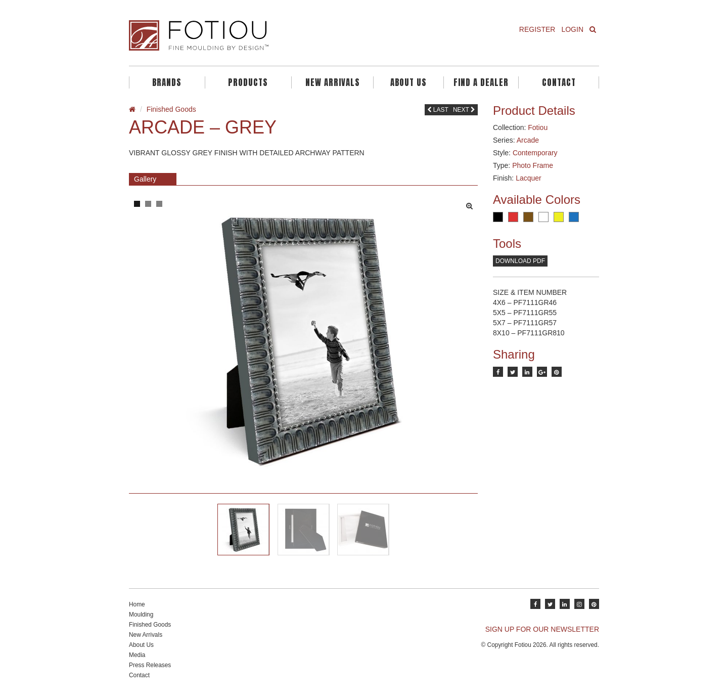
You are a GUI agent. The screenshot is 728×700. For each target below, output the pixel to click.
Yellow (559, 217)
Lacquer (529, 178)
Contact (559, 82)
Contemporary (535, 153)
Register (537, 29)
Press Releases (150, 665)
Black (498, 217)
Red (513, 217)
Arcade (528, 140)
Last (438, 110)
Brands (167, 82)
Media (137, 655)
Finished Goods (171, 109)
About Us (408, 82)
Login (572, 29)
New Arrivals (333, 82)
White (543, 217)
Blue (574, 217)
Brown (528, 217)
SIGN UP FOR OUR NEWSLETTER (542, 629)
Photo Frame (533, 165)
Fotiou (538, 127)
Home (137, 604)
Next (464, 110)
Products (248, 82)
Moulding (141, 615)
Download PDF (520, 261)
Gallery (145, 179)
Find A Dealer (481, 82)
